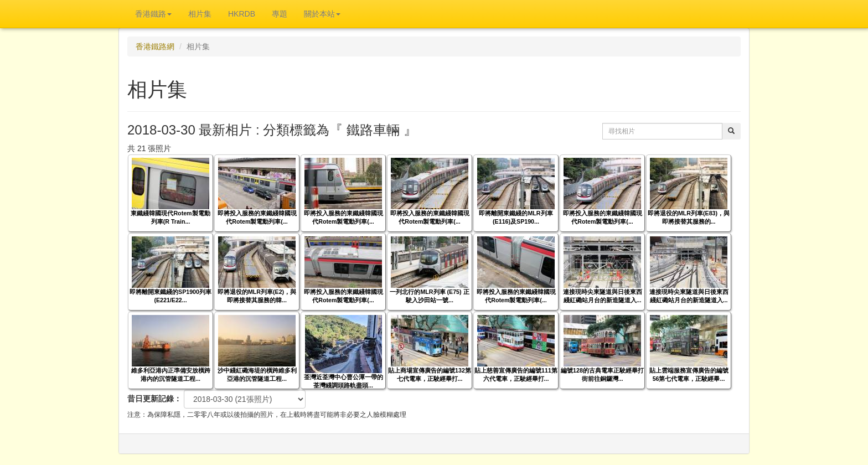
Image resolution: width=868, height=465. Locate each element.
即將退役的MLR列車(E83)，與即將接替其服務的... (689, 217)
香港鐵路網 (155, 46)
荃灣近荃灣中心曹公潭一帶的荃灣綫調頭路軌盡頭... (343, 381)
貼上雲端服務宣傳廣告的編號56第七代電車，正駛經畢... (689, 374)
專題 (280, 14)
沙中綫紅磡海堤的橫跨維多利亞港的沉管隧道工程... (257, 374)
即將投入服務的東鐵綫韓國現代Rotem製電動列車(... (257, 217)
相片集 (200, 14)
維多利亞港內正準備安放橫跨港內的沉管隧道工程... (171, 374)
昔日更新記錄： (154, 399)
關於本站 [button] (322, 14)
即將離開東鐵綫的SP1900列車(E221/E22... (170, 296)
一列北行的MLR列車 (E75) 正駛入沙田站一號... (429, 296)
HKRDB (242, 14)
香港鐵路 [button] (153, 14)
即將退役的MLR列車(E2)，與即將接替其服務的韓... (257, 296)
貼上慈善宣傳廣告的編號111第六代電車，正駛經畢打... (516, 374)
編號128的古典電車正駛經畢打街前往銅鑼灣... (602, 374)
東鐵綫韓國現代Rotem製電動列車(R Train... (170, 217)
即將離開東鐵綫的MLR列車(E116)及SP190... (516, 217)
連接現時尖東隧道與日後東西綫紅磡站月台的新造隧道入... (603, 296)
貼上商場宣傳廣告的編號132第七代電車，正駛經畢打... (430, 374)
